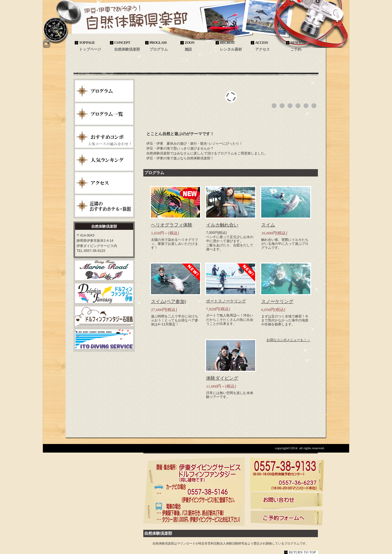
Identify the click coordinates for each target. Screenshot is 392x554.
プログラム (104, 91)
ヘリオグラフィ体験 (172, 225)
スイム (268, 225)
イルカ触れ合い (222, 225)
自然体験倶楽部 (116, 19)
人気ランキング (104, 160)
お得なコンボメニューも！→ (288, 340)
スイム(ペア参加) (169, 302)
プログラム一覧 (104, 114)
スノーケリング (277, 302)
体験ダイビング (222, 378)
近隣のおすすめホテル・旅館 (104, 206)
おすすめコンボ (104, 137)
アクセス (104, 183)
